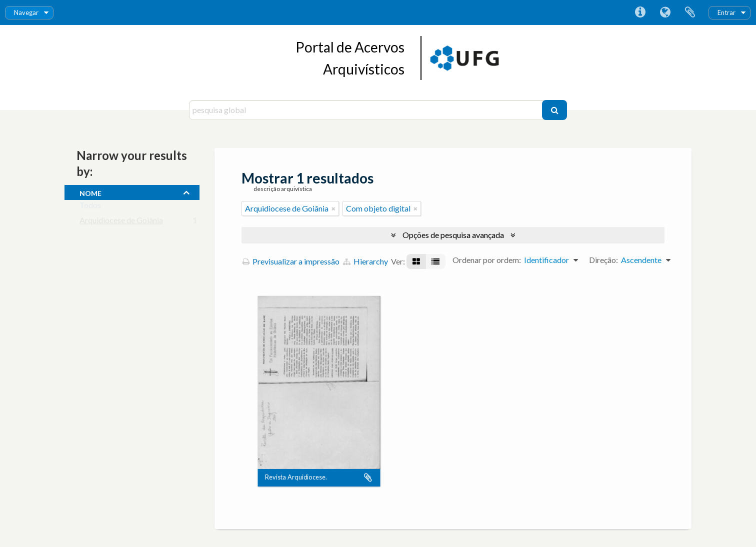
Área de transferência (690, 12)
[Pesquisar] (554, 110)
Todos (90, 207)
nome (90, 192)
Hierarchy (365, 261)
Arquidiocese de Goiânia (121, 222)
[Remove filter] (333, 208)
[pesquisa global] (367, 110)
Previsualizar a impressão (291, 261)
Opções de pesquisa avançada (453, 235)
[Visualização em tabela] (435, 261)
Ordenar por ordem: (487, 260)
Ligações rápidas (640, 12)
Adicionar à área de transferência (368, 477)
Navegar (26, 12)
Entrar (726, 12)
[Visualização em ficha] (416, 261)
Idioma (665, 12)
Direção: (603, 260)
